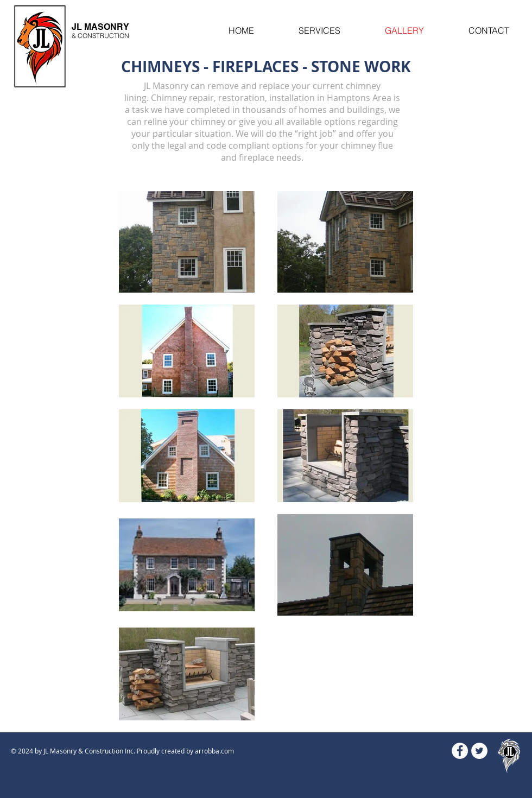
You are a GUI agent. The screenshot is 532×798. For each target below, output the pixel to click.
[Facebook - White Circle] (460, 751)
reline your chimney (185, 122)
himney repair (185, 98)
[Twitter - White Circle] (479, 751)
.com (227, 751)
